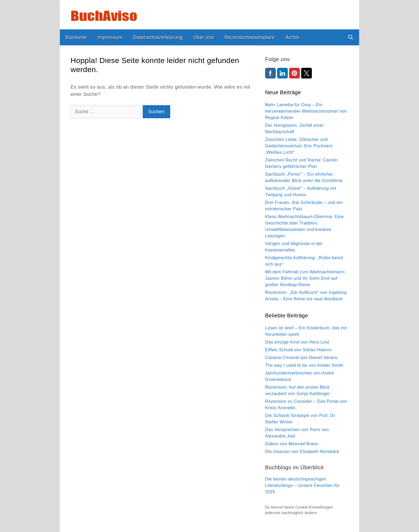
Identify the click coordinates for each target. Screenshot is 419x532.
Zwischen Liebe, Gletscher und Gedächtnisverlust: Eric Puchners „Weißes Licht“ (299, 146)
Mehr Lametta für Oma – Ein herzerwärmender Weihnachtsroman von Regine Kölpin (306, 111)
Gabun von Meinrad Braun (292, 444)
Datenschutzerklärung (158, 37)
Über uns (204, 37)
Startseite (76, 37)
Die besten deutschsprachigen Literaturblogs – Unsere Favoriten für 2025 (302, 485)
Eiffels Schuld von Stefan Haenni (298, 350)
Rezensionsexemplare (250, 37)
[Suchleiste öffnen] (351, 37)
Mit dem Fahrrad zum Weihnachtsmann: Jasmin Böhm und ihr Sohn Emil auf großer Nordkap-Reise (305, 278)
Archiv (292, 37)
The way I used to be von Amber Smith (304, 365)
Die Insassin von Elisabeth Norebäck (302, 452)
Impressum (110, 37)
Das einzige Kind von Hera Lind (297, 342)
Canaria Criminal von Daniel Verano (301, 358)
